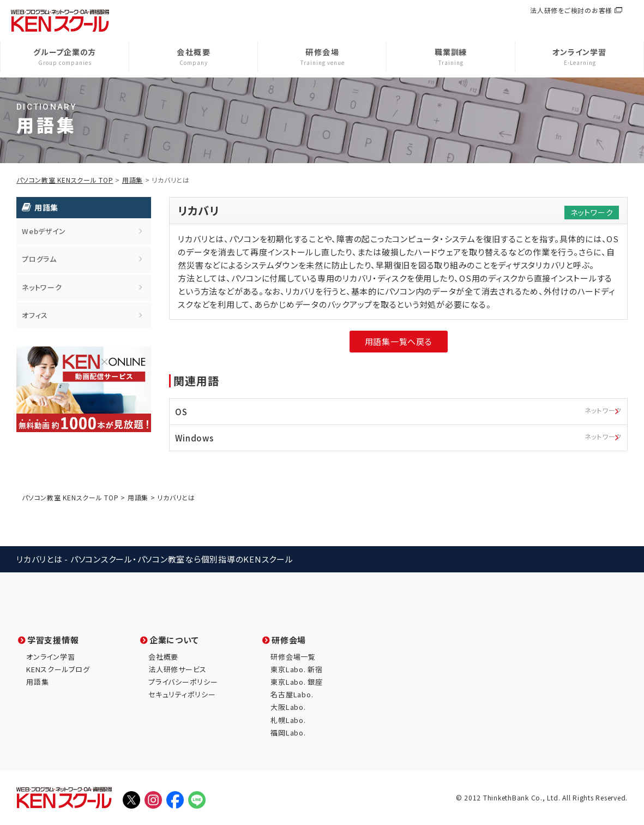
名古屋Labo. (292, 694)
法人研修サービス (177, 669)
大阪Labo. (288, 707)
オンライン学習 (50, 657)
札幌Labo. (288, 720)
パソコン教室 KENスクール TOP (65, 180)
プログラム (39, 259)
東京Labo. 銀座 (297, 682)
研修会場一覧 (293, 657)
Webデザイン (44, 231)
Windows (401, 437)
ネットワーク (42, 287)
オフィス (35, 315)
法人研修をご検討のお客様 (571, 10)
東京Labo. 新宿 (297, 669)
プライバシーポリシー (183, 682)
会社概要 (163, 657)
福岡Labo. (288, 733)
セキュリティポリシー (182, 694)
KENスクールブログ (58, 669)
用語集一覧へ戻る (399, 341)
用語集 (133, 180)
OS (401, 411)
